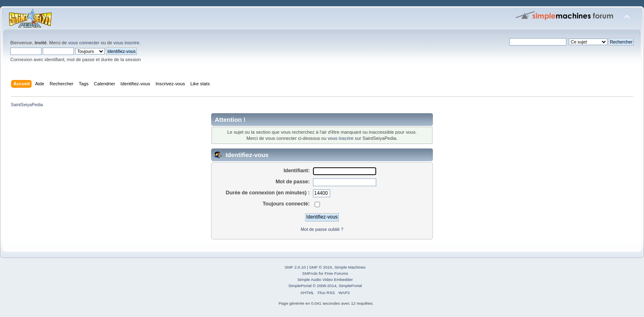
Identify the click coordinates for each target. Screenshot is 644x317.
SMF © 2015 (321, 267)
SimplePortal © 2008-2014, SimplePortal (325, 286)
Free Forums (336, 273)
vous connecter (84, 43)
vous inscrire (126, 43)
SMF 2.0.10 (295, 267)
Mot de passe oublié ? (322, 229)
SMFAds (310, 273)
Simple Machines (350, 267)
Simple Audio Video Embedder (325, 279)
